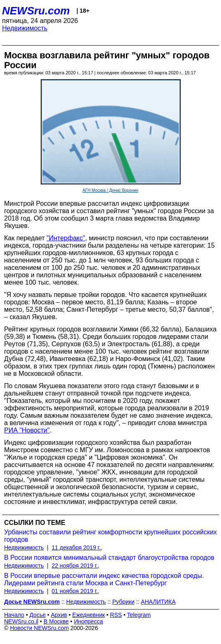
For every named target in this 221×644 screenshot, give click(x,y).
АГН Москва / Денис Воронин (111, 190)
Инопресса (89, 621)
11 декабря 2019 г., (77, 547)
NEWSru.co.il (21, 621)
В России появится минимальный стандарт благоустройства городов (109, 558)
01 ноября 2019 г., (76, 591)
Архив (59, 615)
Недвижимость (25, 28)
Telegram (139, 615)
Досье (37, 615)
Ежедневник (89, 615)
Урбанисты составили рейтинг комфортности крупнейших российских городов (110, 536)
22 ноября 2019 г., (76, 566)
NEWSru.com (36, 11)
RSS (116, 615)
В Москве (56, 621)
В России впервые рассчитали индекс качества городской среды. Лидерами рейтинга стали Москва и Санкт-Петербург (104, 579)
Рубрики (123, 602)
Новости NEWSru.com (39, 628)
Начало (14, 615)
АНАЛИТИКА (158, 602)
